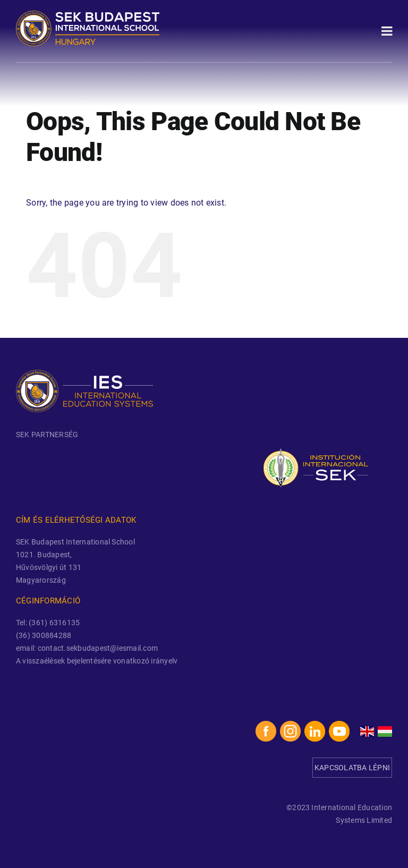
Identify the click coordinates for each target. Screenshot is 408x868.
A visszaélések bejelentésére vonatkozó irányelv (97, 661)
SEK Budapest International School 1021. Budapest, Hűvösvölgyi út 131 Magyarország (75, 561)
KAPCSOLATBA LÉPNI (352, 768)
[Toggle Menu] (387, 31)
